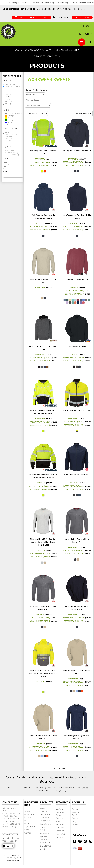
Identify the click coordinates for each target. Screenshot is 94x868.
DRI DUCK (9, 139)
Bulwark (8, 136)
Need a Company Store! (31, 17)
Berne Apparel (11, 134)
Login (87, 26)
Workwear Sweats (13, 87)
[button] (82, 42)
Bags (42, 849)
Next (64, 769)
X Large (8, 99)
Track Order (62, 18)
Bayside (8, 132)
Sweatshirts (10, 84)
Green (10, 120)
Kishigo (8, 141)
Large (7, 96)
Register (85, 34)
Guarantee (29, 814)
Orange (11, 116)
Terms (27, 811)
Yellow (10, 118)
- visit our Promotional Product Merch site (44, 9)
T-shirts (44, 830)
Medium (8, 94)
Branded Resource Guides (60, 834)
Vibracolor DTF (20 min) (15, 155)
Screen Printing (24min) (15, 153)
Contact (76, 812)
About (75, 809)
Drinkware (45, 839)
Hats (42, 827)
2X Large (9, 101)
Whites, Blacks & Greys (17, 114)
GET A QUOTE (82, 17)
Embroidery (10, 150)
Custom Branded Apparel (60, 812)
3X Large (9, 104)
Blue (10, 122)
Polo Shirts (45, 815)
